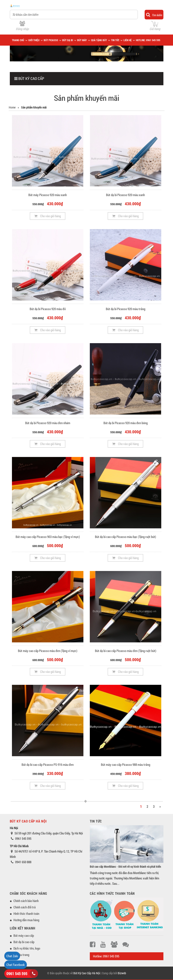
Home (12, 107)
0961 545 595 (17, 974)
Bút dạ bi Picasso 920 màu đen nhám (48, 423)
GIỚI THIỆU (34, 40)
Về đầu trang (21, 955)
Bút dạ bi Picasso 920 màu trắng (126, 309)
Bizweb (122, 973)
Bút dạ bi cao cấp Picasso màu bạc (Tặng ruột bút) (125, 537)
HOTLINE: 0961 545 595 (148, 40)
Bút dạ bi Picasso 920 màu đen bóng (126, 423)
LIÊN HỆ (128, 40)
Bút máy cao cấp (24, 935)
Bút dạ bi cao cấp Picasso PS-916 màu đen (48, 765)
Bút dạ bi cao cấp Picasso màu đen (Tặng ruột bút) (126, 651)
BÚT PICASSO (51, 40)
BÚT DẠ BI (68, 40)
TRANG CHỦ (18, 40)
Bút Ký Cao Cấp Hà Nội (87, 973)
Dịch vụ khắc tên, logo (27, 948)
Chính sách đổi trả (25, 907)
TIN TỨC (115, 40)
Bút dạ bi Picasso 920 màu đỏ (48, 309)
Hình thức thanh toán (26, 914)
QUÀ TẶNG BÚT (99, 40)
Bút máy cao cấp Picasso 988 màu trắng (126, 765)
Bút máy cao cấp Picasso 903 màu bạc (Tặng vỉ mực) (48, 537)
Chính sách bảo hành (26, 901)
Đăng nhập (22, 29)
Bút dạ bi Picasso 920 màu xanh (125, 195)
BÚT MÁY (82, 40)
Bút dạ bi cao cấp (24, 942)
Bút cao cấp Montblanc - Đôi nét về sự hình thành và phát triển (125, 867)
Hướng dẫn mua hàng (26, 920)
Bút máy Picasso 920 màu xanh (48, 195)
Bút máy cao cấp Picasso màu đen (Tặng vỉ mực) (48, 651)
